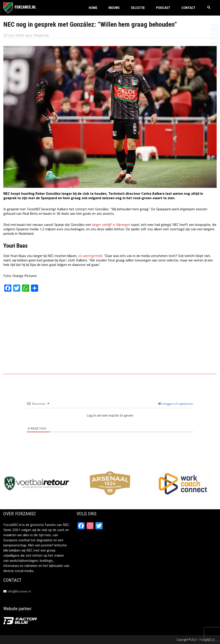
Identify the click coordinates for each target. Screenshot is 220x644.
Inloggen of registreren (176, 404)
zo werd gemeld (90, 256)
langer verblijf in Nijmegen (111, 225)
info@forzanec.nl (19, 591)
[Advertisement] (110, 336)
